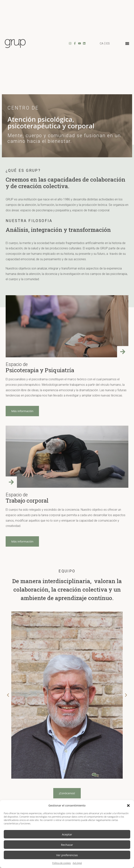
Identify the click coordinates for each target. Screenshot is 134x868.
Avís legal (77, 863)
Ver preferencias (67, 855)
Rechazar (67, 845)
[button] (128, 806)
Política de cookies (61, 863)
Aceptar (67, 834)
